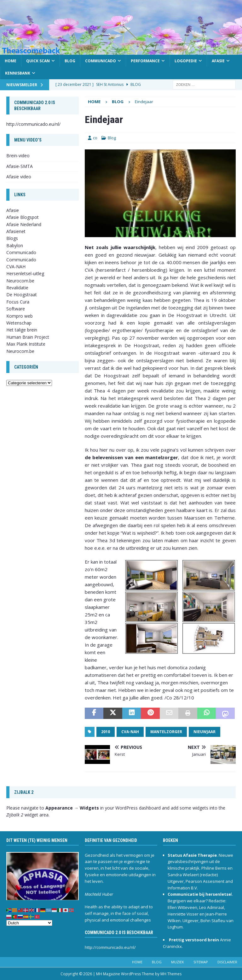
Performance (145, 61)
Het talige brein (22, 330)
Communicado (101, 61)
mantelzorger (166, 732)
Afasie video (19, 177)
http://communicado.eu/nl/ (33, 124)
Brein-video (18, 156)
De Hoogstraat (22, 295)
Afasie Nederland (24, 224)
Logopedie (186, 61)
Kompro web (20, 316)
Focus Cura (18, 302)
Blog (70, 61)
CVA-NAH (130, 732)
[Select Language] (29, 923)
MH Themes (171, 974)
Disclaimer (227, 962)
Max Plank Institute (26, 344)
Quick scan (38, 61)
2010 (106, 732)
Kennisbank (18, 73)
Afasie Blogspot (23, 217)
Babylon (15, 245)
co (95, 138)
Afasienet (16, 231)
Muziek (178, 962)
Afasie (218, 61)
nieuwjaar (205, 732)
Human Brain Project (28, 337)
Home (11, 61)
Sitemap (201, 962)
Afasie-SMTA (20, 166)
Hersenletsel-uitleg (25, 273)
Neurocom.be (20, 281)
